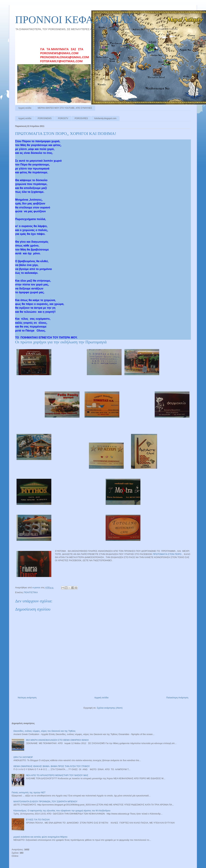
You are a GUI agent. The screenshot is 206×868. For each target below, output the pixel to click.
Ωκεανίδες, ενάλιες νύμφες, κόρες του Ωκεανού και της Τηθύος (44, 731)
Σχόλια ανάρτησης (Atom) (110, 708)
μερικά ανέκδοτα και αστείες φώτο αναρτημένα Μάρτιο (40, 837)
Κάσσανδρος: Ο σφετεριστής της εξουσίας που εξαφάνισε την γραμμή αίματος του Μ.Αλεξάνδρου (62, 811)
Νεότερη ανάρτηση (27, 698)
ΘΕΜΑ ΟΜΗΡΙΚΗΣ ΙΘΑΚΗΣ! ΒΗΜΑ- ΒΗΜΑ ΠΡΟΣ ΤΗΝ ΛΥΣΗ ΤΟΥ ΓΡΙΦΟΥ (52, 766)
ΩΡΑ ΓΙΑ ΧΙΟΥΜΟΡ (23, 757)
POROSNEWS (45, 118)
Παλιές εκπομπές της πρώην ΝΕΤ (29, 792)
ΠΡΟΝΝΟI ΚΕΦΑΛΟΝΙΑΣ (74, 20)
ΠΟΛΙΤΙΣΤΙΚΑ (31, 592)
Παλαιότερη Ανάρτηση (177, 698)
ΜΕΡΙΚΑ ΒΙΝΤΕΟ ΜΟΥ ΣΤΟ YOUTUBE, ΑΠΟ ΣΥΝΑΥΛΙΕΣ (65, 108)
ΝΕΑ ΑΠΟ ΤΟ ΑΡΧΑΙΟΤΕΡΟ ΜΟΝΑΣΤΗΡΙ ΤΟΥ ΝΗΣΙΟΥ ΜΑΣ (57, 775)
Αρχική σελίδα (25, 108)
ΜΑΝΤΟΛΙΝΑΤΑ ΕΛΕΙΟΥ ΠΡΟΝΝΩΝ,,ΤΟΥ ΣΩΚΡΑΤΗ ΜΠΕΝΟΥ (45, 802)
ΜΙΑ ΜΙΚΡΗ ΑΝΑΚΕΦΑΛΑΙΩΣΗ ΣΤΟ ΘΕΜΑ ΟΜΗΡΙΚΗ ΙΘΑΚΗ (57, 740)
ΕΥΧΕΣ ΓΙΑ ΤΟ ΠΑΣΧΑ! (38, 820)
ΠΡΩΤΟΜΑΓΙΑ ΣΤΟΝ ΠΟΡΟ (167, 554)
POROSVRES (81, 118)
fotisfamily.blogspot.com (105, 118)
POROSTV (63, 118)
